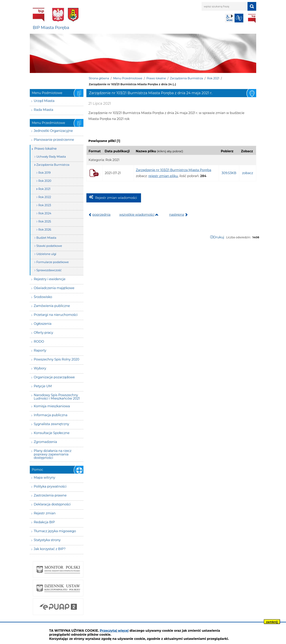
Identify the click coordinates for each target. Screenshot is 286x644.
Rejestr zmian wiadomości (116, 198)
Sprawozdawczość (49, 270)
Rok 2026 (45, 230)
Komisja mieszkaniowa (52, 406)
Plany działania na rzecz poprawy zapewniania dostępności (53, 454)
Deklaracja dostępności (52, 504)
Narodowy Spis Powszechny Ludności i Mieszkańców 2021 (57, 397)
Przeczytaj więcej (114, 631)
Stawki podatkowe (49, 246)
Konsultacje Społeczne (52, 433)
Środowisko (43, 297)
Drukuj (219, 237)
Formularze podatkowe (53, 262)
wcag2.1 (229, 18)
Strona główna (99, 78)
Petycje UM (43, 386)
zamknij (272, 622)
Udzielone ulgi (46, 254)
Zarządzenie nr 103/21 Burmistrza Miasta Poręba (173, 170)
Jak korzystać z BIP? (50, 549)
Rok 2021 (213, 78)
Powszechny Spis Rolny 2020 (57, 359)
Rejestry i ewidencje (50, 279)
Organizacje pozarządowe (54, 377)
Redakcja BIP (44, 522)
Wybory (40, 368)
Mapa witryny (44, 478)
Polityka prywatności (50, 486)
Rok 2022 (45, 197)
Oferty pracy (43, 333)
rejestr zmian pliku (163, 176)
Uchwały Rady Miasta (51, 157)
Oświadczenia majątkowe (54, 288)
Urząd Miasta (44, 101)
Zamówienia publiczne (52, 306)
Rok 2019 (44, 173)
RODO (39, 342)
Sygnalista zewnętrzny (51, 424)
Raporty (40, 350)
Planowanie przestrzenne (54, 140)
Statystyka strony (47, 540)
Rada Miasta (43, 110)
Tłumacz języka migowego (55, 531)
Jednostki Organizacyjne (53, 131)
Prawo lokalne (156, 78)
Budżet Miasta (46, 238)
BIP (252, 18)
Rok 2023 (45, 205)
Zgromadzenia (45, 442)
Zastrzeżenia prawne (50, 495)
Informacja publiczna (51, 415)
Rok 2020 (45, 181)
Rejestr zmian (45, 513)
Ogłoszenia (43, 324)
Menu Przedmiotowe (128, 78)
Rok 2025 (45, 221)
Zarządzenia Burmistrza (186, 78)
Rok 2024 (45, 213)
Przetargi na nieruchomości (56, 315)
